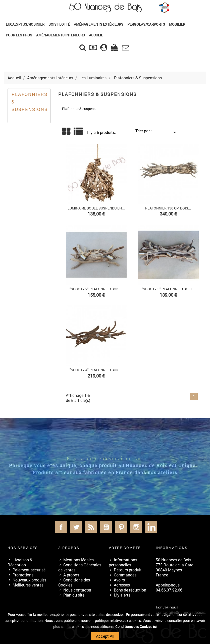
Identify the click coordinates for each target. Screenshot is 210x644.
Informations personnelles (123, 562)
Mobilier (177, 24)
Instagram (136, 527)
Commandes (125, 575)
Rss (91, 527)
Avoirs (119, 580)
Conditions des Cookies (74, 582)
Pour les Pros (19, 35)
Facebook (61, 527)
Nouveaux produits (29, 580)
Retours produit (128, 570)
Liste (78, 133)
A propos (71, 575)
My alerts (122, 595)
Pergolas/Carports (146, 24)
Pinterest (121, 527)
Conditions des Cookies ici (136, 627)
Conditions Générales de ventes (80, 567)
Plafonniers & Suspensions (30, 102)
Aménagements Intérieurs (61, 35)
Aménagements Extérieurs (99, 24)
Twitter (76, 527)
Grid (67, 131)
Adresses (122, 585)
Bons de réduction (130, 590)
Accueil (96, 35)
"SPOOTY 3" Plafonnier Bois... (168, 289)
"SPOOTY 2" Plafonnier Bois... (96, 289)
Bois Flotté (59, 24)
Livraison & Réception (20, 562)
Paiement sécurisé (29, 570)
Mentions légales (78, 560)
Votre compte (125, 548)
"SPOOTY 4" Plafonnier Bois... (96, 370)
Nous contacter (77, 590)
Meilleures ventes (28, 585)
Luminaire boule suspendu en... (96, 208)
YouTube (106, 527)
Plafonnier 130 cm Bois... (168, 208)
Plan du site (74, 595)
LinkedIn (151, 527)
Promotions (23, 575)
